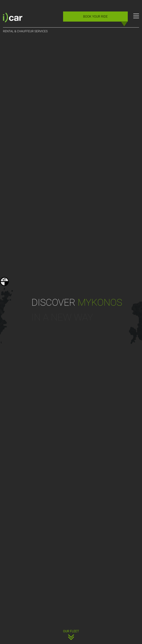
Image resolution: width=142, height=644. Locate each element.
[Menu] (136, 18)
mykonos (100, 302)
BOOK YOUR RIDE (95, 17)
